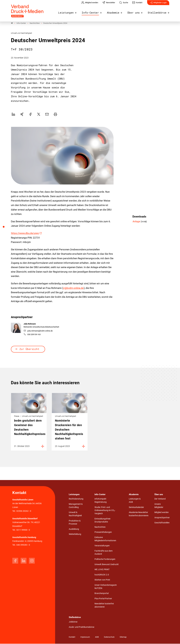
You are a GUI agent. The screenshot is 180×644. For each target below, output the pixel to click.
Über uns (136, 12)
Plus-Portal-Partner (103, 599)
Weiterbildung (75, 534)
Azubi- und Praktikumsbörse (81, 627)
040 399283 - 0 (23, 545)
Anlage (137, 222)
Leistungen (72, 12)
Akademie (117, 12)
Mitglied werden (162, 513)
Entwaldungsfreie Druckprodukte (102, 521)
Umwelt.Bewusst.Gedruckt (107, 565)
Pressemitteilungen (103, 532)
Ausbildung (74, 529)
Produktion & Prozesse (75, 523)
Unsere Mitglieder (159, 506)
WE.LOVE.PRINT (102, 570)
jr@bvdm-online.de (73, 288)
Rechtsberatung (76, 499)
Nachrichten (100, 527)
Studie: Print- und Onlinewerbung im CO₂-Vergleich (105, 511)
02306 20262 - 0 (24, 511)
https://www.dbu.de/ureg (25, 233)
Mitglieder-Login (158, 4)
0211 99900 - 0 (23, 530)
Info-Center (95, 12)
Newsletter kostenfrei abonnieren (104, 606)
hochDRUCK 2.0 (102, 575)
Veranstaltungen (102, 546)
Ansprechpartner (162, 518)
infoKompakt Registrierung (101, 501)
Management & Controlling (76, 506)
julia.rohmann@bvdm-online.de (38, 331)
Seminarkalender (136, 508)
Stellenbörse (158, 12)
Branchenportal (102, 594)
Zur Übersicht (29, 349)
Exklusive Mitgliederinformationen (105, 539)
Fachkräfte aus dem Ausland (104, 553)
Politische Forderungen (105, 559)
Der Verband (160, 499)
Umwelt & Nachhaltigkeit (75, 514)
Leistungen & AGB (135, 501)
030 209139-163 (32, 335)
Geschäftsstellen (162, 523)
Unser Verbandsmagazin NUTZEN (106, 587)
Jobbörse (73, 622)
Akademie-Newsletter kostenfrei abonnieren (139, 514)
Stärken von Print (102, 580)
